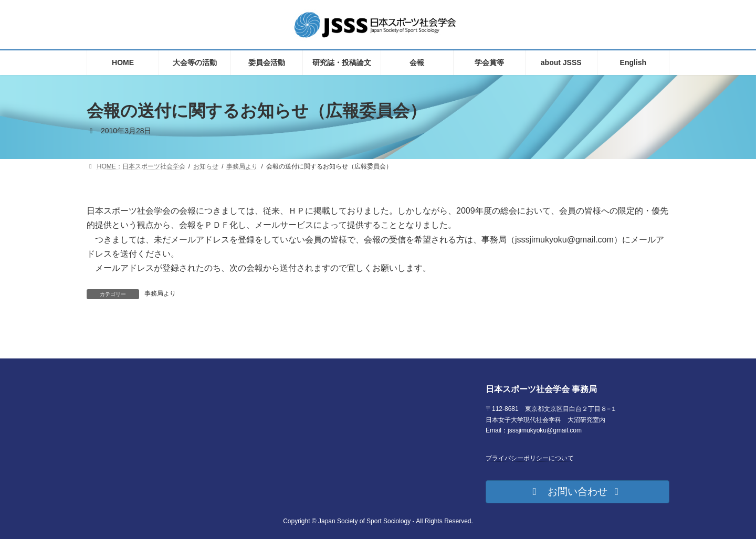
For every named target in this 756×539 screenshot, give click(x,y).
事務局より (160, 293)
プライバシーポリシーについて (530, 458)
